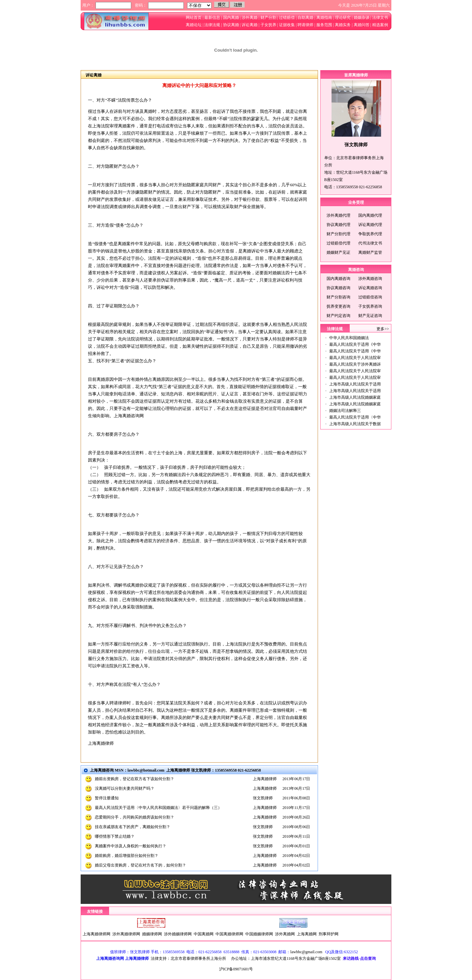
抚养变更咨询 (338, 306)
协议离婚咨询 (338, 288)
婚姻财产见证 (338, 252)
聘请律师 (305, 25)
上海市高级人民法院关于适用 (355, 384)
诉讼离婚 (250, 25)
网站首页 (194, 18)
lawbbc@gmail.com (306, 952)
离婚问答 (362, 25)
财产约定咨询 (338, 316)
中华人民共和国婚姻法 (349, 338)
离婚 (148, 111)
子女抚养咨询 (370, 306)
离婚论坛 (194, 25)
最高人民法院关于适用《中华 (355, 344)
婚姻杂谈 (361, 18)
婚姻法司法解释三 (345, 411)
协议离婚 (231, 25)
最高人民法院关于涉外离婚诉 (355, 364)
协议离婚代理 (338, 225)
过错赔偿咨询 (370, 297)
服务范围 (324, 25)
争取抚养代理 (370, 234)
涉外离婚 (250, 18)
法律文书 (380, 18)
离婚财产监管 (370, 252)
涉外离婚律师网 (126, 934)
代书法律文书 (370, 243)
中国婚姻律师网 (259, 934)
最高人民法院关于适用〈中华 (355, 417)
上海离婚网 (307, 934)
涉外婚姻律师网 (178, 934)
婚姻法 (279, 273)
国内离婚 (231, 18)
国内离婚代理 (370, 215)
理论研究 (343, 18)
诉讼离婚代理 (370, 225)
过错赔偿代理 (338, 243)
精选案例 (380, 25)
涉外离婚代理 (338, 215)
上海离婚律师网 (97, 934)
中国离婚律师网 (229, 934)
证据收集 (287, 25)
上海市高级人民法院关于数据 (355, 424)
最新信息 (212, 18)
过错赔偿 (287, 18)
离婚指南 (324, 18)
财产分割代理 (338, 234)
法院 (127, 684)
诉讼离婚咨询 (370, 288)
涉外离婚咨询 (370, 279)
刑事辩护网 (329, 934)
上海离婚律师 (101, 743)
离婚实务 (342, 25)
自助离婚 (305, 18)
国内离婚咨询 (338, 279)
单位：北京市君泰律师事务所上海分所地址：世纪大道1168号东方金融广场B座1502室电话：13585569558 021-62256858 (356, 172)
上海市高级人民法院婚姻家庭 (355, 397)
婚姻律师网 (152, 934)
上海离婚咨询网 (129, 416)
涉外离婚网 (285, 934)
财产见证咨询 (370, 316)
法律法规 (212, 25)
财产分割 (268, 18)
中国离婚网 (204, 934)
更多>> (383, 329)
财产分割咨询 (338, 297)
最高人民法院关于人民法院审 (355, 358)
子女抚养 (268, 25)
